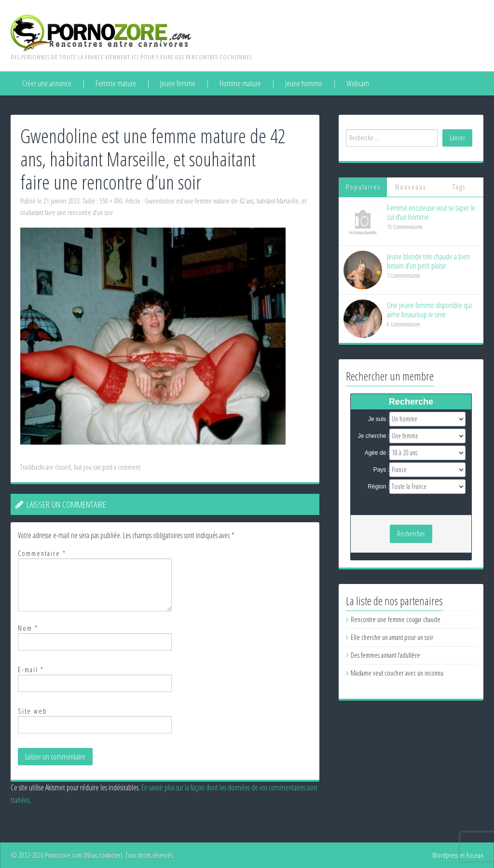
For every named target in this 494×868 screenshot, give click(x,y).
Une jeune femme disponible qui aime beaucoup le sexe (429, 310)
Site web (33, 711)
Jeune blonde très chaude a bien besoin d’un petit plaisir (428, 261)
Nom (28, 628)
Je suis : (379, 419)
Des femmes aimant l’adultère (385, 655)
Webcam (358, 83)
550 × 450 (111, 201)
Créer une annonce (47, 83)
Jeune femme (178, 83)
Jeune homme (304, 83)
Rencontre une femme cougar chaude (396, 619)
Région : (378, 487)
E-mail (31, 670)
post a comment (121, 467)
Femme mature (116, 83)
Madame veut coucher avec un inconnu (397, 673)
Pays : (381, 470)
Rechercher (411, 534)
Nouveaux (411, 187)
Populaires (363, 187)
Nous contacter (103, 855)
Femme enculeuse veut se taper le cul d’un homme (431, 212)
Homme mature (240, 83)
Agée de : (377, 453)
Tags (459, 187)
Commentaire (42, 553)
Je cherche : (374, 436)
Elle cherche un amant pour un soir (392, 637)
